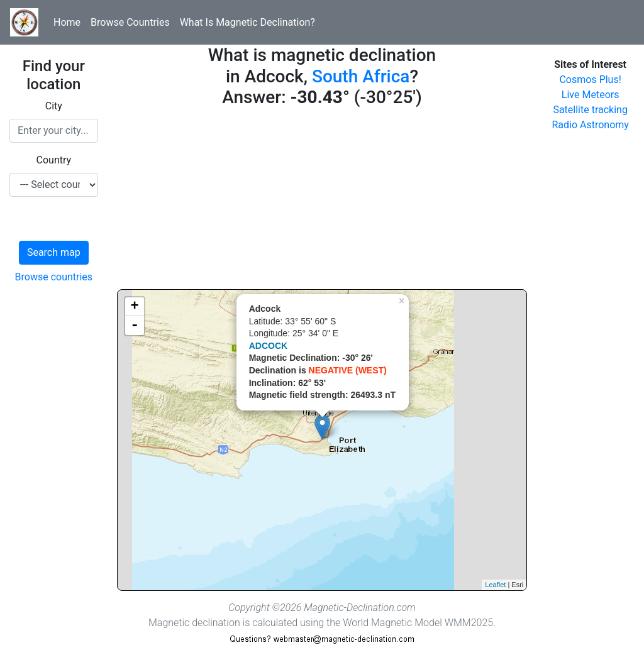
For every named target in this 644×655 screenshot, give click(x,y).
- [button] (135, 326)
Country (54, 160)
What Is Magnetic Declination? (247, 22)
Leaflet (495, 585)
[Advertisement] (322, 201)
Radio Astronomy (590, 125)
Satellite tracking (590, 110)
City (54, 106)
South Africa (361, 76)
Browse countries (54, 277)
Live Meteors (591, 95)
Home (67, 22)
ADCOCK (268, 346)
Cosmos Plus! (590, 80)
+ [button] (135, 307)
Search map (54, 252)
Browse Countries (130, 22)
